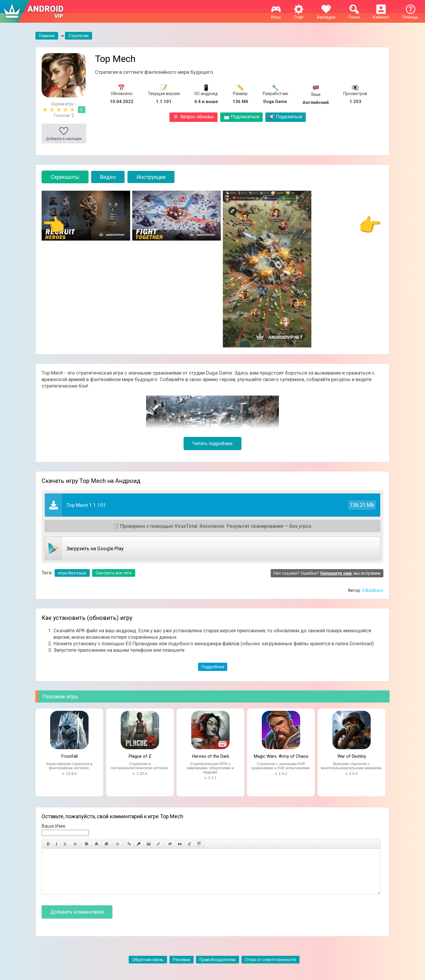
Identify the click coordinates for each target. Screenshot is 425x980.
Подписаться (241, 117)
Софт (299, 15)
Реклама (182, 968)
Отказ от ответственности (270, 968)
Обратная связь (148, 968)
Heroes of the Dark (211, 756)
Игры (276, 15)
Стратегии (79, 36)
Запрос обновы (193, 117)
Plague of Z (140, 756)
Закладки (326, 15)
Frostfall (70, 756)
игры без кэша (72, 573)
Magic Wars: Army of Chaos (281, 756)
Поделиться (286, 117)
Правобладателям (218, 968)
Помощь (410, 15)
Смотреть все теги (114, 573)
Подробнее (213, 667)
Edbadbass (373, 590)
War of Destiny (352, 756)
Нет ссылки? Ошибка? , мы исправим (327, 573)
